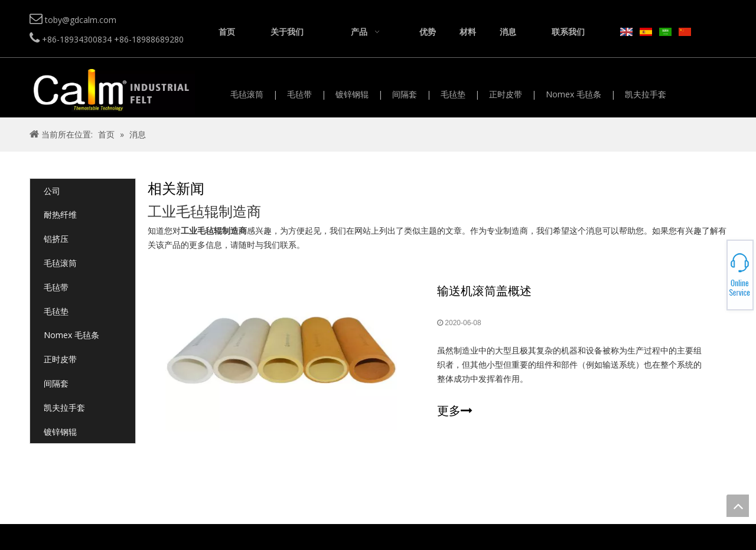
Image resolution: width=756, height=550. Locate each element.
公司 (52, 191)
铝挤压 (56, 239)
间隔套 (405, 94)
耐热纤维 (60, 215)
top (738, 506)
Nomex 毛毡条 (573, 94)
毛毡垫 (453, 94)
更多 (455, 411)
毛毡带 (299, 94)
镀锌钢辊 (352, 94)
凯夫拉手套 (646, 94)
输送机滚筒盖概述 (484, 291)
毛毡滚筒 (247, 94)
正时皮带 (506, 94)
